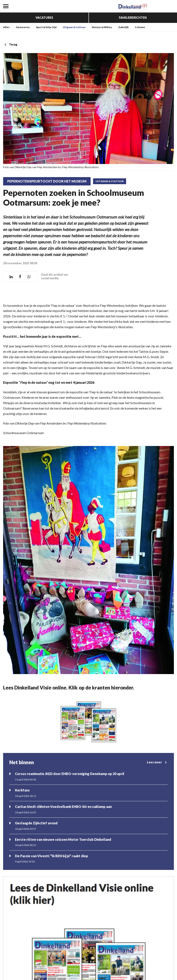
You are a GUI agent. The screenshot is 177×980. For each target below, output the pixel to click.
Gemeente (23, 27)
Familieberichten (133, 18)
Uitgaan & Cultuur (74, 27)
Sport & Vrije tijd (46, 27)
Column (140, 27)
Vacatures (44, 18)
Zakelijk (123, 27)
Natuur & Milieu (102, 27)
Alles (6, 27)
